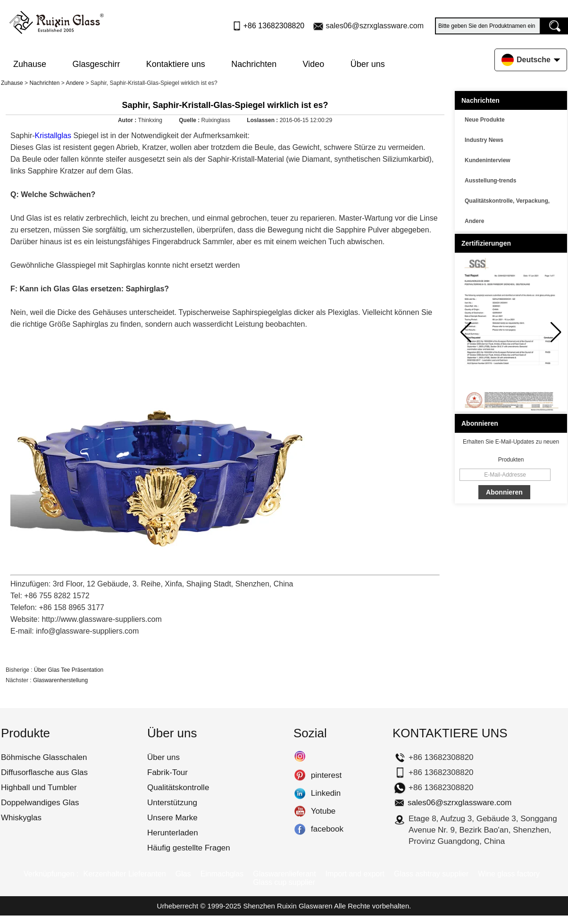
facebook (300, 829)
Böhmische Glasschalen (44, 757)
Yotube (300, 811)
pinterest (300, 775)
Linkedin (300, 793)
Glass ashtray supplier (431, 874)
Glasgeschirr (96, 64)
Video (314, 64)
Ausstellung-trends (490, 181)
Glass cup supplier (284, 882)
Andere (75, 83)
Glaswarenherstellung (60, 680)
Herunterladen (173, 833)
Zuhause (30, 64)
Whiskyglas (21, 818)
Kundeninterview (488, 160)
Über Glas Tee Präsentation (69, 670)
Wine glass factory (509, 874)
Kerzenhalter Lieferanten (124, 874)
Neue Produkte (485, 120)
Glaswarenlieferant (284, 874)
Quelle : (190, 120)
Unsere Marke (172, 818)
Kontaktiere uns (176, 64)
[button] (556, 332)
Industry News (484, 140)
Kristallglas (53, 136)
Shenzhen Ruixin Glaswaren (288, 906)
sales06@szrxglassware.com (375, 26)
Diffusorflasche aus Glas (44, 772)
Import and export (355, 874)
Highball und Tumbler (39, 788)
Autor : (128, 120)
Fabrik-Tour (167, 772)
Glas (183, 874)
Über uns (368, 64)
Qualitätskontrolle (178, 788)
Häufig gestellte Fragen (189, 848)
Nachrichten (254, 64)
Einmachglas (222, 874)
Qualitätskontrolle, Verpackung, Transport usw (507, 202)
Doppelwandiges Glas (40, 803)
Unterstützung (172, 803)
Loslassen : (263, 120)
